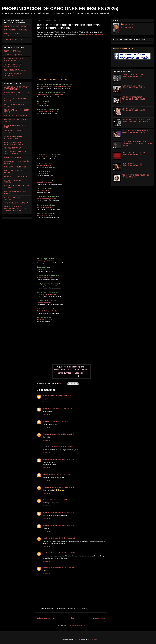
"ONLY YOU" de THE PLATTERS (16, 167)
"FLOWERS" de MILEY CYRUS (15, 26)
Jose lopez (46, 538)
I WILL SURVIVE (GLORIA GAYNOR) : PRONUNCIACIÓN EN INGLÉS (136, 131)
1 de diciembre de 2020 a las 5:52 (61, 396)
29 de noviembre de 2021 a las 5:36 (62, 500)
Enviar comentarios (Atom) (76, 625)
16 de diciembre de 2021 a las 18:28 (62, 525)
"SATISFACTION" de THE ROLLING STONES (13, 138)
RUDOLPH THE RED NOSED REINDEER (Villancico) (14, 59)
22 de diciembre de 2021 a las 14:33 (63, 553)
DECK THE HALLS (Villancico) (15, 70)
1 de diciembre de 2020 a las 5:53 (61, 408)
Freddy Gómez (129, 24)
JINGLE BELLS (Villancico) (13, 55)
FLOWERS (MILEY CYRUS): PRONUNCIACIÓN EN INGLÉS (134, 87)
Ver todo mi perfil (127, 27)
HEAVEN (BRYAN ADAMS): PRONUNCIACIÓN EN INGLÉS (134, 165)
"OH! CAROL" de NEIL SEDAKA (15, 116)
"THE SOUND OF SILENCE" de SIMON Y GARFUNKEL (15, 153)
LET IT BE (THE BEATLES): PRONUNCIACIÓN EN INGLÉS (134, 98)
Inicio (73, 618)
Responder (46, 402)
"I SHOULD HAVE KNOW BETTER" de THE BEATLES (17, 94)
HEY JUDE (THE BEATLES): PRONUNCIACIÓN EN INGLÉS (134, 109)
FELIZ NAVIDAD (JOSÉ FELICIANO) (12, 75)
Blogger (94, 639)
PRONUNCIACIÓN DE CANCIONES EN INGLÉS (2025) (60, 9)
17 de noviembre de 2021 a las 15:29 (62, 487)
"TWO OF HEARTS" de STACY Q (16, 203)
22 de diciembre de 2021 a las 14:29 (63, 538)
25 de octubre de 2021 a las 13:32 (59, 474)
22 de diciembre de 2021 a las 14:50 (63, 568)
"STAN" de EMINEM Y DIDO (14, 39)
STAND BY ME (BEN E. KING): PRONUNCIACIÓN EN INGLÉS (134, 76)
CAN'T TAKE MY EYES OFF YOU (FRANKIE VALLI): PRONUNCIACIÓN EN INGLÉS (137, 144)
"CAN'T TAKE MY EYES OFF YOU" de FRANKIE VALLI (16, 88)
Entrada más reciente (46, 618)
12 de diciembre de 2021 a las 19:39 (62, 513)
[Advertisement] (56, 135)
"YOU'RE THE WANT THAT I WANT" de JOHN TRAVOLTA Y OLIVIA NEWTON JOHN (15, 209)
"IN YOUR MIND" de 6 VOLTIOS (15, 30)
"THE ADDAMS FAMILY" (13, 148)
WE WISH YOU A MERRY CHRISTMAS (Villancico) (13, 65)
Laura (45, 474)
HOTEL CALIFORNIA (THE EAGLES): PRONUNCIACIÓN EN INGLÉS (136, 154)
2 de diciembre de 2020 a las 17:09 (62, 421)
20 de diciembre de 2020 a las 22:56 (62, 459)
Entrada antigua (99, 618)
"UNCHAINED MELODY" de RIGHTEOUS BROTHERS (14, 143)
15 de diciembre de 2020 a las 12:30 (62, 434)
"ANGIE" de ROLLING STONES (15, 176)
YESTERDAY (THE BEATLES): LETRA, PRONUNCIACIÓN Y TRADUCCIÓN (136, 120)
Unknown (46, 396)
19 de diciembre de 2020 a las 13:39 (62, 447)
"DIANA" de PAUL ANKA (12, 157)
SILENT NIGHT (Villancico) (13, 51)
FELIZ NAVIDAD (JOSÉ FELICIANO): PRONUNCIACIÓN (136, 176)
